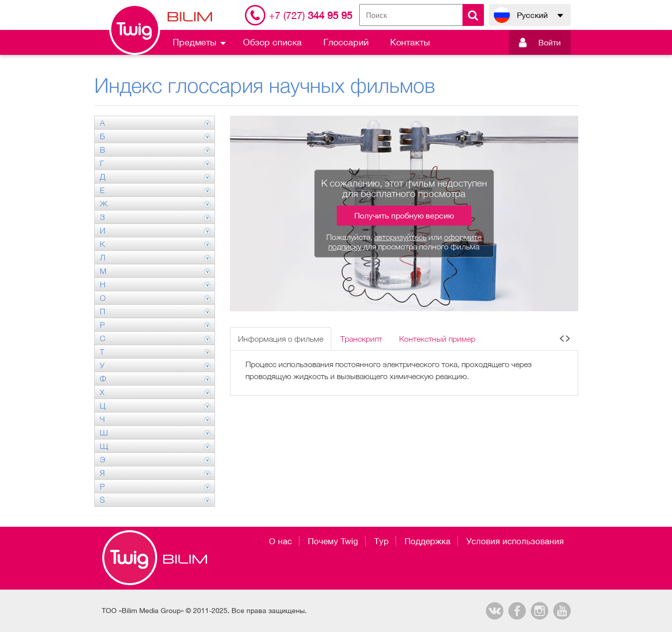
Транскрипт (361, 339)
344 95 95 (311, 15)
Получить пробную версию (404, 215)
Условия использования (515, 541)
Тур (381, 541)
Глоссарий (346, 42)
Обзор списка (272, 42)
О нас (280, 541)
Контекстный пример (437, 339)
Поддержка (428, 541)
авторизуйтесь (400, 237)
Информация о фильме (281, 339)
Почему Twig (333, 541)
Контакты (410, 42)
